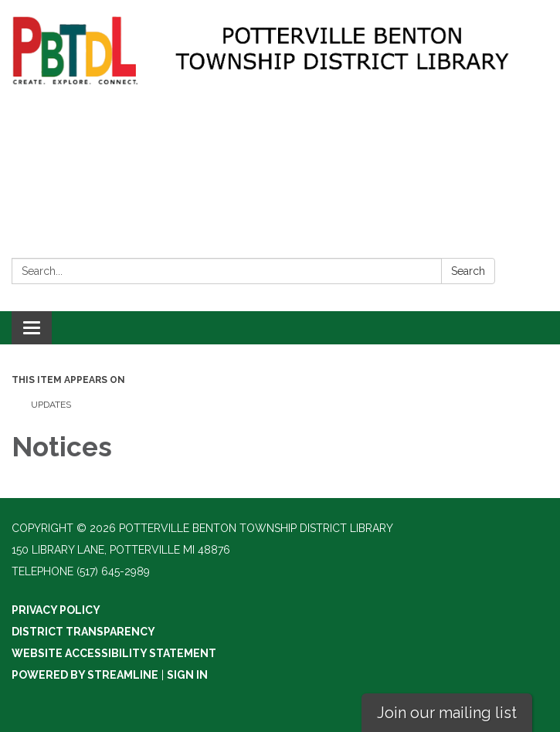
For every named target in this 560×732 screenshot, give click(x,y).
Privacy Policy (56, 610)
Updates (51, 405)
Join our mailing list (447, 713)
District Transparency (83, 632)
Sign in (187, 675)
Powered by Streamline (85, 675)
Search (468, 271)
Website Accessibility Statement (114, 653)
